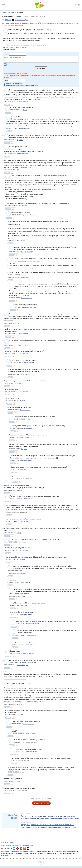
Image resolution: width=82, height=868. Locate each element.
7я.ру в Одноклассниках (25, 848)
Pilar (18, 323)
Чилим (28, 419)
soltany (19, 533)
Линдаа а (20, 383)
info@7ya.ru (5, 845)
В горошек (23, 573)
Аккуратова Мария (23, 154)
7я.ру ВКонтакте (21, 848)
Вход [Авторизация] (78, 5)
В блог (9, 20)
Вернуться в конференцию (41, 798)
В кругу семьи (25, 814)
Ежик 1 (25, 110)
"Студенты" (17, 16)
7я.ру (28, 848)
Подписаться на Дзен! (22, 20)
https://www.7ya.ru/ (16, 845)
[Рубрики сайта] (4, 5)
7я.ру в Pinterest (17, 848)
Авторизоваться (22, 73)
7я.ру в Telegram (14, 848)
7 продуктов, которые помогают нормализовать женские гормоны (47, 825)
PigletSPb (20, 140)
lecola (19, 781)
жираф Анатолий (29, 363)
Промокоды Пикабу (28, 845)
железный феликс (22, 102)
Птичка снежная (23, 334)
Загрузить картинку (5, 65)
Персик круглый (28, 498)
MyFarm (23, 240)
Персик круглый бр (23, 345)
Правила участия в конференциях (12, 26)
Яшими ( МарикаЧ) (27, 252)
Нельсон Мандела (22, 48)
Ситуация (32, 16)
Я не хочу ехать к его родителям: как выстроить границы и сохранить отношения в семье (49, 817)
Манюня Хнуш (22, 206)
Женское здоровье (27, 822)
